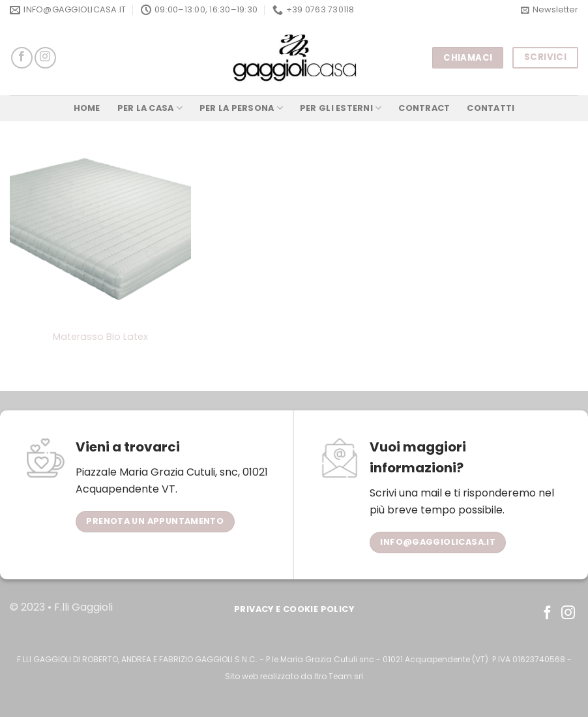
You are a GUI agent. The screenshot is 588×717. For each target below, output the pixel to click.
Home (87, 108)
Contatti (491, 108)
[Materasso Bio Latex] (100, 232)
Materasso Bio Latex (100, 337)
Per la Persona (241, 108)
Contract (424, 108)
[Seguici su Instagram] (45, 58)
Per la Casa (150, 108)
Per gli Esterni (341, 108)
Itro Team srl (339, 676)
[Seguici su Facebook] (22, 58)
